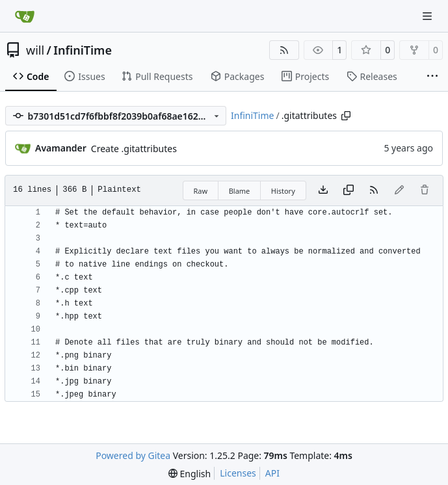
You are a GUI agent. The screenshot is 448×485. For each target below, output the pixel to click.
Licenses (238, 473)
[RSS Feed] (284, 50)
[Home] (25, 16)
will (35, 50)
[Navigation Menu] (428, 16)
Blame (240, 191)
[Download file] (323, 190)
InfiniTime (83, 50)
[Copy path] (346, 116)
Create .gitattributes (134, 149)
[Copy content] (349, 190)
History (283, 191)
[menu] (190, 474)
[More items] (432, 77)
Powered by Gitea (133, 455)
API (272, 473)
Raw (201, 191)
